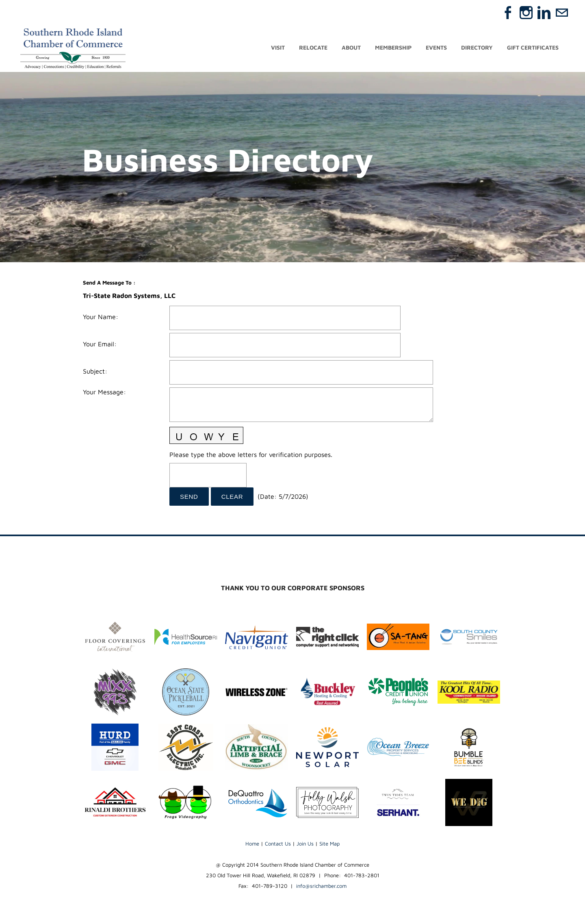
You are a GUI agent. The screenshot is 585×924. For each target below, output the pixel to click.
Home (252, 844)
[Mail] (562, 13)
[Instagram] (526, 13)
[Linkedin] (544, 13)
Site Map (329, 844)
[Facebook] (508, 13)
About (351, 48)
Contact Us (278, 844)
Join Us (305, 844)
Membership (393, 48)
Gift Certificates (533, 48)
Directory (477, 48)
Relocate (313, 48)
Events (436, 48)
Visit (278, 48)
